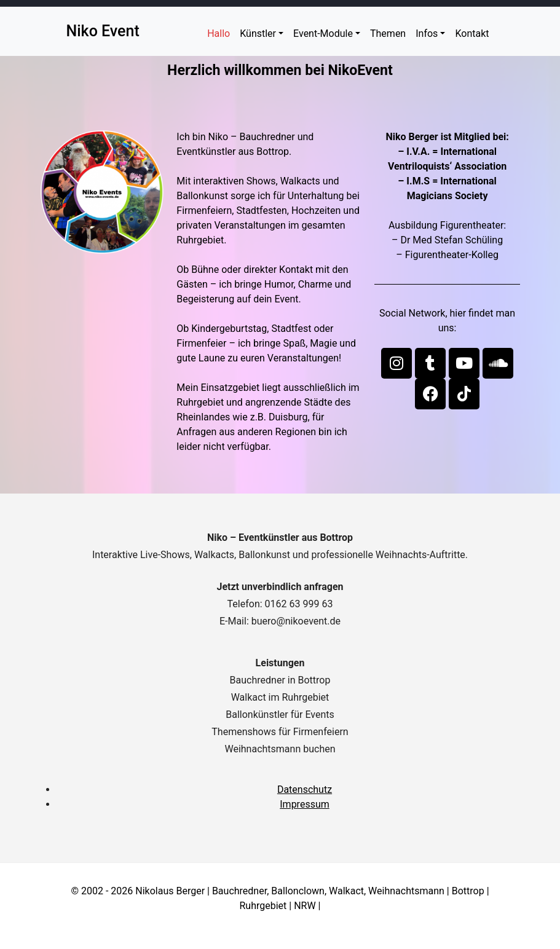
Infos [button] (427, 33)
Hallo (219, 33)
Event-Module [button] (323, 33)
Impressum (305, 804)
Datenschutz (305, 790)
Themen (388, 33)
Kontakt (472, 33)
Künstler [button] (258, 33)
